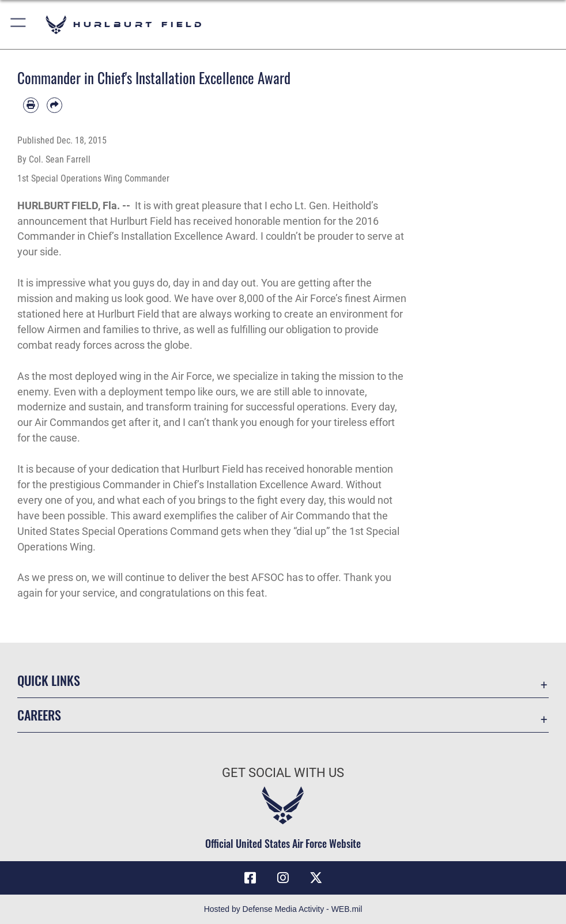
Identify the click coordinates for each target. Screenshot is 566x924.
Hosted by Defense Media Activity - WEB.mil (283, 909)
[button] (19, 24)
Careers (39, 715)
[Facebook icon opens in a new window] (250, 878)
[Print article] (31, 105)
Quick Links (49, 680)
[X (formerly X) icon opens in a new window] (316, 878)
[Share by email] (54, 105)
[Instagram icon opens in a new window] (283, 878)
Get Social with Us (283, 773)
